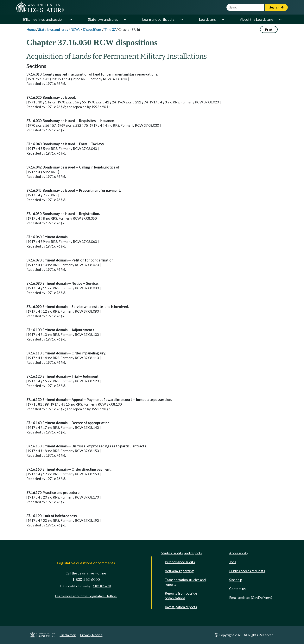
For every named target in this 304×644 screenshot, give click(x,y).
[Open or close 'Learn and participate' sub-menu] (181, 19)
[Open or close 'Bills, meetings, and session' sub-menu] (71, 19)
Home (31, 29)
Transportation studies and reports (185, 582)
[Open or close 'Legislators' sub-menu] (223, 19)
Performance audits (180, 562)
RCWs (75, 29)
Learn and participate (158, 19)
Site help (236, 580)
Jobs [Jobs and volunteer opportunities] (233, 562)
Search (276, 7)
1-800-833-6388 (102, 586)
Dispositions (92, 29)
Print (269, 29)
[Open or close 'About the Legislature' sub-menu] (280, 19)
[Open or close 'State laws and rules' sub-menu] (125, 19)
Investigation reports (181, 607)
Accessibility (239, 553)
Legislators (207, 19)
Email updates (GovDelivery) (251, 598)
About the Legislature (257, 19)
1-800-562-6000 (86, 579)
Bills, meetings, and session (43, 19)
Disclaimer (68, 635)
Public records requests (247, 571)
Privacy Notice (91, 635)
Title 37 (110, 29)
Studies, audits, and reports (181, 553)
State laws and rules (103, 19)
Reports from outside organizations (181, 596)
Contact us (237, 589)
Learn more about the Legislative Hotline (86, 596)
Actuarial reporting (179, 571)
